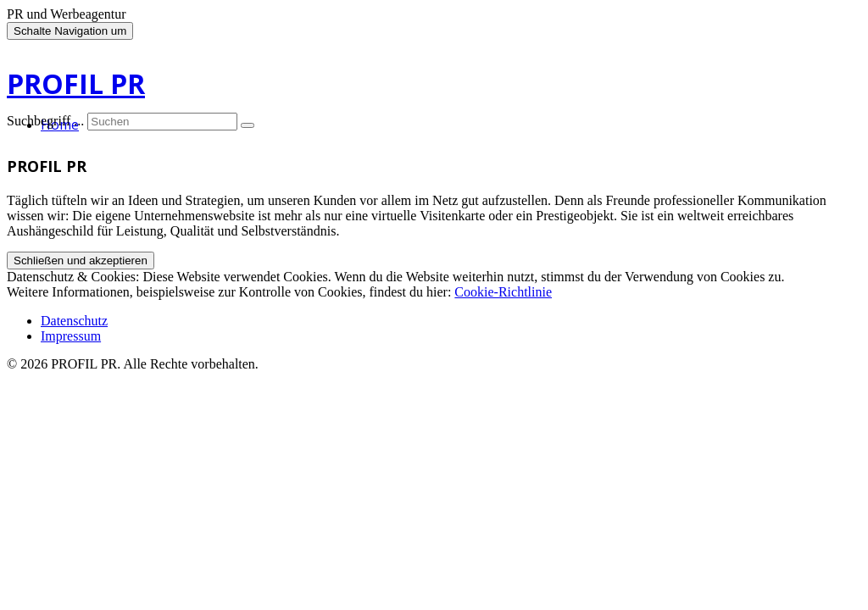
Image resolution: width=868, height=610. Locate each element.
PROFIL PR (76, 83)
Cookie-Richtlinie (503, 292)
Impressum (71, 336)
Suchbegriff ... (45, 121)
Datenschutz (74, 321)
